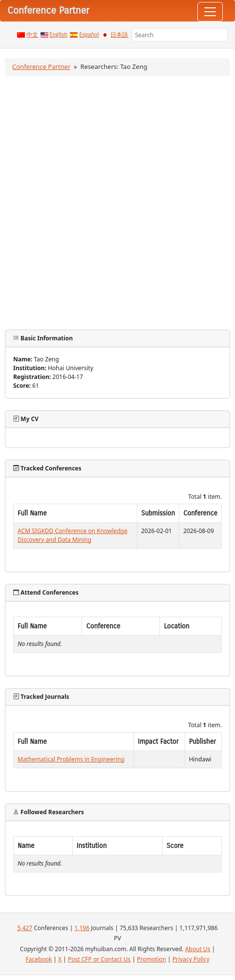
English (59, 35)
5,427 (25, 928)
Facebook (39, 959)
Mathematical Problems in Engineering (71, 759)
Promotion (151, 959)
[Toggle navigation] (210, 12)
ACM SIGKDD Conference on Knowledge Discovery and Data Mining (73, 535)
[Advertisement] (117, 203)
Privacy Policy (191, 959)
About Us (198, 949)
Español (89, 35)
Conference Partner (41, 67)
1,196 (82, 928)
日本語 (119, 35)
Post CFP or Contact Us (99, 959)
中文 (32, 35)
